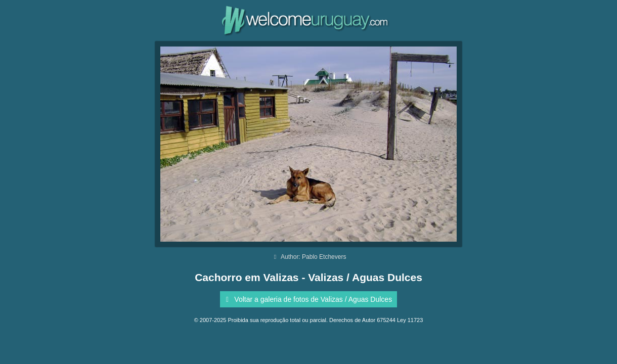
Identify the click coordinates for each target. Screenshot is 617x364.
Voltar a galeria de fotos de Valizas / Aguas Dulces (307, 299)
